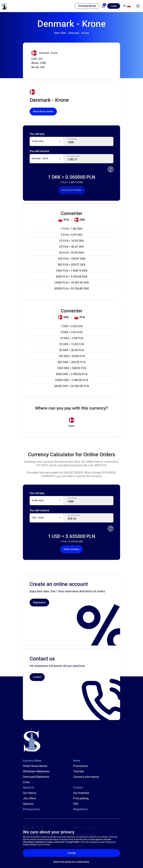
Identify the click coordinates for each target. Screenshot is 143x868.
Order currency (71, 549)
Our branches (81, 793)
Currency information (86, 777)
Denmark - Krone (44, 53)
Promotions (81, 766)
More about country (43, 111)
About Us (28, 787)
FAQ (76, 804)
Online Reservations (35, 766)
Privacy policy (31, 809)
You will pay (72, 139)
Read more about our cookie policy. (71, 862)
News (77, 761)
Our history (30, 793)
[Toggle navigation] (138, 6)
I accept (78, 853)
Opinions (28, 804)
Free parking (81, 798)
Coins (26, 782)
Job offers (29, 798)
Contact (37, 677)
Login (114, 6)
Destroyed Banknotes (36, 777)
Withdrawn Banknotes (36, 771)
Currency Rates (32, 761)
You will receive (74, 156)
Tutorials (79, 771)
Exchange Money (87, 6)
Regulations (80, 809)
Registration (39, 602)
